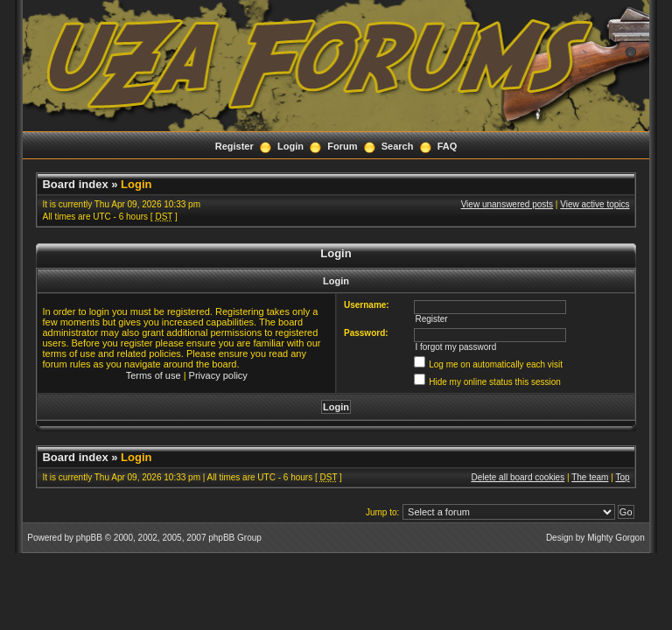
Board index (75, 184)
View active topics (595, 204)
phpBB (89, 538)
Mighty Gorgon (616, 538)
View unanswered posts (507, 204)
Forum (342, 146)
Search (398, 146)
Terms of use (154, 375)
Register (234, 146)
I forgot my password (455, 347)
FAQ (448, 146)
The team (590, 477)
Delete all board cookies (518, 477)
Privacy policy (218, 375)
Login (290, 146)
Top (622, 477)
